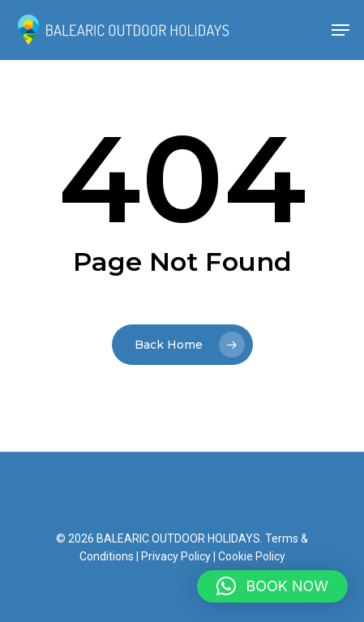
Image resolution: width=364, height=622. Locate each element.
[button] (272, 586)
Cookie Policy (252, 556)
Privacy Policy (176, 556)
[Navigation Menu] (340, 30)
